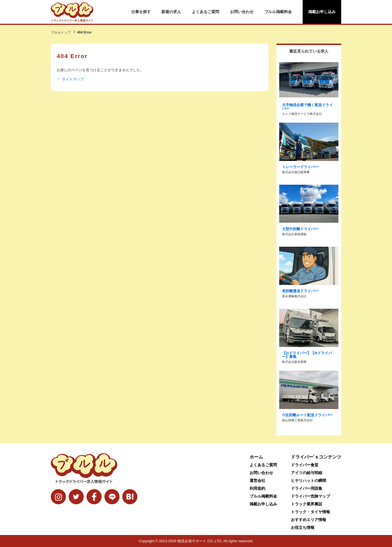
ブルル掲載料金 (278, 12)
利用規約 (257, 488)
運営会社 (257, 481)
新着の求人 (171, 12)
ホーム (256, 457)
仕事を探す (141, 12)
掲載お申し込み (322, 12)
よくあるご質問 (205, 12)
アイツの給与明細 (307, 473)
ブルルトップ (61, 32)
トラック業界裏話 (307, 504)
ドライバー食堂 (305, 465)
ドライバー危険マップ (310, 496)
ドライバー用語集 (307, 488)
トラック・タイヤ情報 (310, 512)
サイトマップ (70, 79)
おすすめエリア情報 (309, 520)
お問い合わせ (242, 12)
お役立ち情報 (303, 527)
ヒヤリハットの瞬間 (309, 481)
